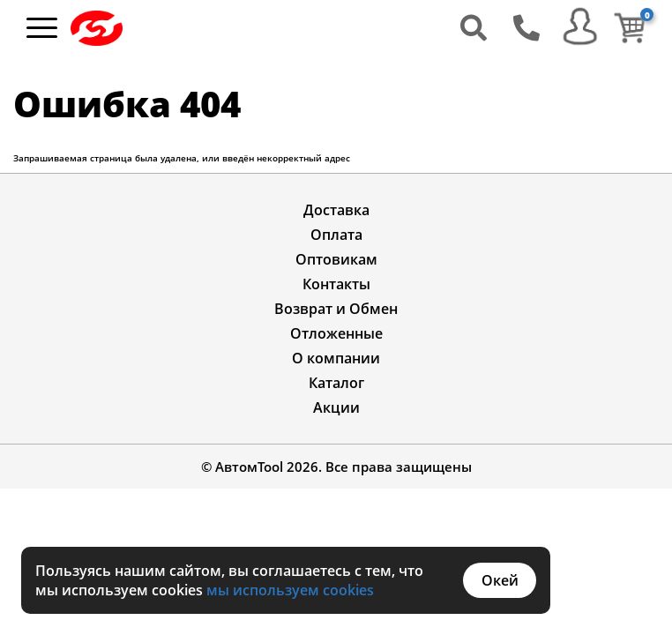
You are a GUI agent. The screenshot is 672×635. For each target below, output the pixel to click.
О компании (336, 358)
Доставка (336, 210)
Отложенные (336, 333)
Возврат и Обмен (336, 309)
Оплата (336, 235)
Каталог (336, 383)
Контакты (336, 284)
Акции (336, 407)
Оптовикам (336, 259)
